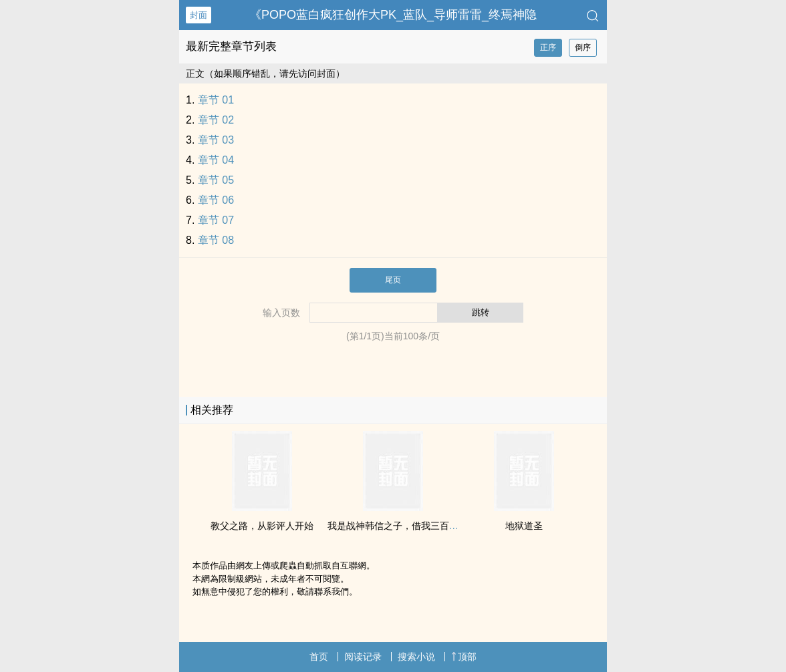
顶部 (464, 657)
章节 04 (216, 160)
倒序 (583, 47)
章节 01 (216, 100)
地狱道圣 (524, 526)
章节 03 (216, 140)
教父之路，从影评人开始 (262, 526)
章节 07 (216, 220)
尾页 (393, 280)
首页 (319, 657)
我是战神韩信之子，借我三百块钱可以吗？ (416, 526)
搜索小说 (416, 657)
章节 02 (216, 120)
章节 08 (216, 240)
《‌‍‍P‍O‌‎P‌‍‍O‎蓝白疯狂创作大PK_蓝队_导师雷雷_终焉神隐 (393, 15)
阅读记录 (363, 657)
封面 (199, 15)
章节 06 (216, 200)
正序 (548, 47)
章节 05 (216, 180)
